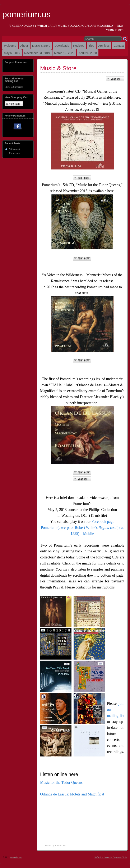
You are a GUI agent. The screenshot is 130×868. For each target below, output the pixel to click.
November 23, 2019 (37, 53)
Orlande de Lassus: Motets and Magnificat (72, 794)
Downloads (62, 46)
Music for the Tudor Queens (61, 783)
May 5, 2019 (12, 53)
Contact (119, 46)
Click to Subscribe (14, 87)
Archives (104, 46)
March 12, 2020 (64, 53)
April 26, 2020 (88, 53)
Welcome (10, 46)
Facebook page (103, 522)
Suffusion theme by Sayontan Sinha (111, 857)
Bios (91, 46)
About (24, 46)
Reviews (79, 46)
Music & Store (41, 46)
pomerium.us (26, 14)
